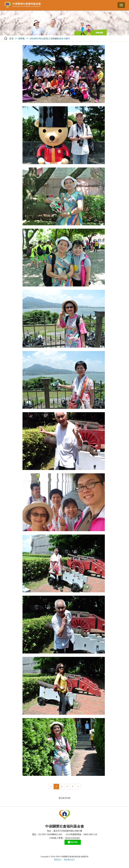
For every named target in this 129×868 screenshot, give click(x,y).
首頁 (11, 39)
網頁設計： (59, 860)
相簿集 (22, 39)
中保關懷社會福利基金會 (23, 5)
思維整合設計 (69, 860)
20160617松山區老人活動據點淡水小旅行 (50, 39)
